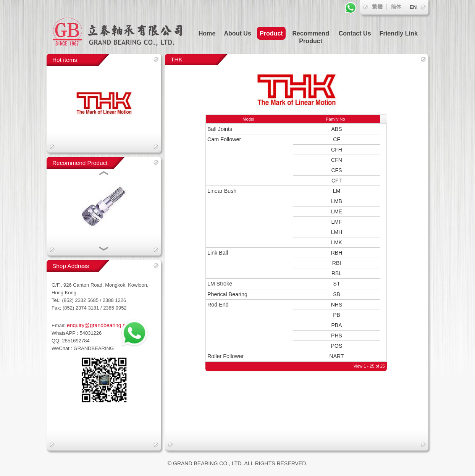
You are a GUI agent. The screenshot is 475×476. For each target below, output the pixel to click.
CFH (337, 150)
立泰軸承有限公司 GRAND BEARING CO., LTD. (123, 27)
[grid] (293, 253)
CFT (337, 181)
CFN (337, 160)
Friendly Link (399, 33)
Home (207, 33)
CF (337, 139)
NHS (337, 305)
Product (271, 33)
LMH (337, 232)
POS (337, 346)
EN (413, 7)
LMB (337, 201)
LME (337, 211)
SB (337, 294)
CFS (337, 170)
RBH (337, 253)
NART (337, 356)
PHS (337, 336)
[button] (104, 174)
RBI (337, 263)
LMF (337, 222)
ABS (336, 129)
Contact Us (355, 33)
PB (337, 315)
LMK (337, 242)
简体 (396, 7)
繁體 (377, 7)
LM (337, 191)
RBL (337, 273)
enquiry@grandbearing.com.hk (103, 325)
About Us (237, 33)
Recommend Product (311, 37)
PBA (336, 325)
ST (337, 284)
